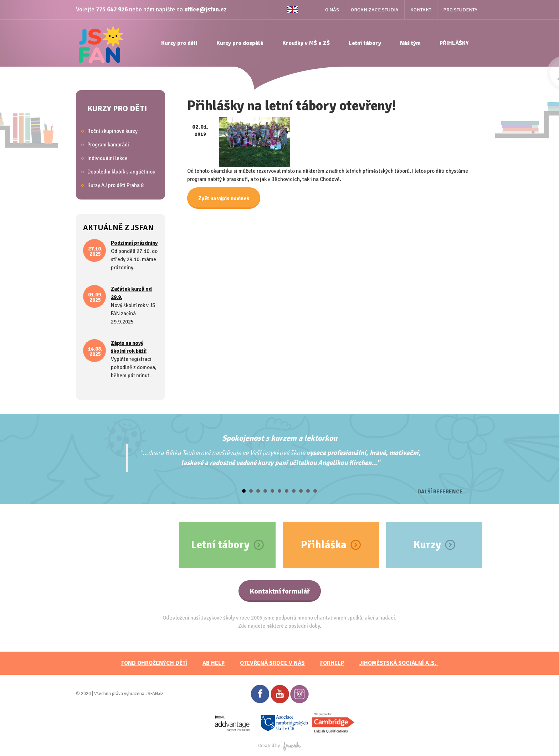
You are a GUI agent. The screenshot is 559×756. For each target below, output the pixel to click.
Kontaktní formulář (280, 591)
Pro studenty (460, 10)
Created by (280, 746)
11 (315, 491)
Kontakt (421, 10)
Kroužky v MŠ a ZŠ (306, 43)
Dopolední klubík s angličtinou (121, 172)
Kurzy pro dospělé (240, 43)
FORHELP (332, 663)
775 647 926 (112, 9)
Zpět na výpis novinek (224, 198)
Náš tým (410, 43)
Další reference (440, 492)
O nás (332, 10)
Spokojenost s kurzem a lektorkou (280, 438)
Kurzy (427, 545)
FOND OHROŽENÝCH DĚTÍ (154, 663)
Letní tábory (365, 43)
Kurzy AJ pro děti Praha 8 (116, 185)
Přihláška (324, 545)
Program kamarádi (108, 145)
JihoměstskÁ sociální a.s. (399, 663)
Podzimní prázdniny (134, 243)
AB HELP (214, 663)
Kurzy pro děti (179, 43)
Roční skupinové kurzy (112, 131)
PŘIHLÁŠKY (454, 43)
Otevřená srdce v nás (272, 663)
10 (308, 491)
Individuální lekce (107, 158)
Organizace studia (375, 10)
